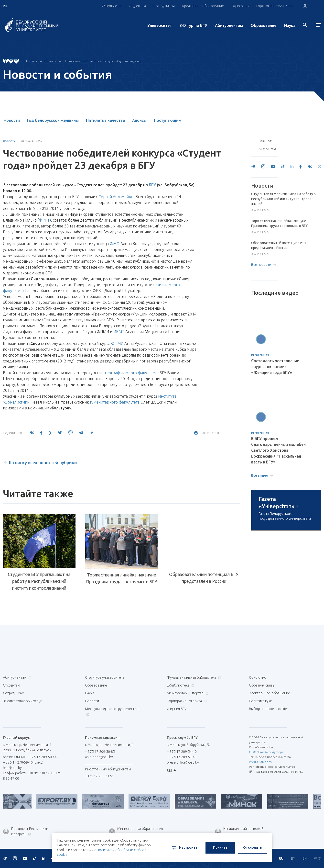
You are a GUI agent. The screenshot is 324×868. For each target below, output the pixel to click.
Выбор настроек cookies (269, 709)
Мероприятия (260, 355)
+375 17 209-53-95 (100, 776)
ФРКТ (44, 220)
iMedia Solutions (260, 762)
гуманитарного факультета (115, 402)
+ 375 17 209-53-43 (182, 757)
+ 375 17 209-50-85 (100, 752)
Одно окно (240, 6)
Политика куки (261, 701)
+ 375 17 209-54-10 (182, 752)
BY (293, 858)
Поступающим (168, 120)
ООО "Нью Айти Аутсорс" (267, 752)
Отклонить (253, 847)
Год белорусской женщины (53, 120)
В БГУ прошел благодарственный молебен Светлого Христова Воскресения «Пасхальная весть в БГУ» (278, 450)
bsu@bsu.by (12, 768)
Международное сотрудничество (112, 711)
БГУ (152, 185)
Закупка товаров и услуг (22, 701)
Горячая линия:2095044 (275, 6)
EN (305, 858)
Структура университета (105, 677)
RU (281, 858)
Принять (220, 847)
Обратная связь (262, 685)
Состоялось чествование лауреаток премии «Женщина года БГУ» (275, 367)
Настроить (184, 848)
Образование (264, 25)
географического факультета (132, 373)
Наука (290, 25)
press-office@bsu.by (183, 762)
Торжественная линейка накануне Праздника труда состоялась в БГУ (122, 578)
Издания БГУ (177, 709)
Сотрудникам (164, 6)
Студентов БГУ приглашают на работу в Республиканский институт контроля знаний (39, 581)
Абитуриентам (229, 25)
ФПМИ (117, 343)
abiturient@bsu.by (99, 757)
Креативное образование (203, 6)
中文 (318, 858)
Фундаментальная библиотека (193, 677)
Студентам (137, 6)
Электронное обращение (270, 693)
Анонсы (139, 120)
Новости (50, 61)
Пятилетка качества (105, 120)
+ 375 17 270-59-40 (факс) (23, 762)
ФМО (115, 244)
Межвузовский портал (187, 693)
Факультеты (111, 6)
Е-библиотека (180, 685)
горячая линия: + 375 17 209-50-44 (30, 757)
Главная (32, 61)
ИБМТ (119, 332)
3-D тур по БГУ (193, 25)
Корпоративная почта (186, 701)
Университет (160, 25)
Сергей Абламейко (116, 197)
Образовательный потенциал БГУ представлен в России (204, 578)
